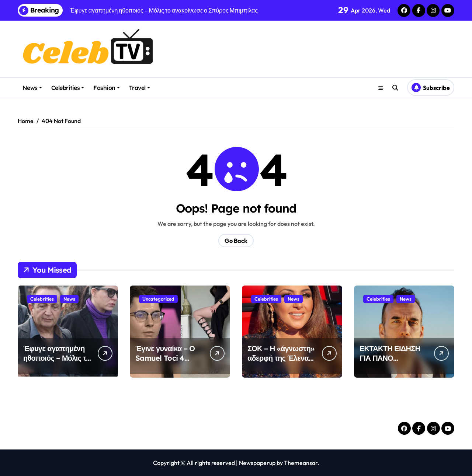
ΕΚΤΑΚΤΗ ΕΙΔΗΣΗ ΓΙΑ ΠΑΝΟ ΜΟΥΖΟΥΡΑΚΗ (390, 358)
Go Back (236, 241)
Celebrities (68, 88)
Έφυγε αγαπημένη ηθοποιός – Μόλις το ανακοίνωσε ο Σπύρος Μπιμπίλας (57, 363)
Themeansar (301, 463)
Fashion (107, 88)
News (32, 88)
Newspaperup (257, 463)
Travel (140, 88)
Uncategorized (158, 299)
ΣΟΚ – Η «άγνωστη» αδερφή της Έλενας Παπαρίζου (281, 358)
